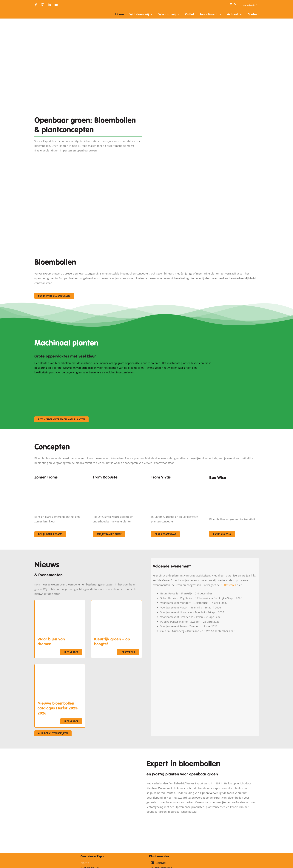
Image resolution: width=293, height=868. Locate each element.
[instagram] (43, 5)
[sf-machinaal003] (185, 380)
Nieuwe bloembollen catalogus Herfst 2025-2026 (58, 708)
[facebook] (36, 5)
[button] (235, 4)
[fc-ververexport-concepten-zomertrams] (59, 483)
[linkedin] (49, 5)
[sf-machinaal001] (62, 380)
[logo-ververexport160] (42, 11)
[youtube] (56, 5)
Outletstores (228, 585)
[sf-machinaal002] (123, 380)
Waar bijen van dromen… (51, 642)
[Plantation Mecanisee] (205, 100)
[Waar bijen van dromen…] (60, 603)
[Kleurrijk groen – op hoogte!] (117, 603)
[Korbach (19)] (176, 483)
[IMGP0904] (117, 483)
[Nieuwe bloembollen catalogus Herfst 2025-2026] (60, 667)
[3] (146, 184)
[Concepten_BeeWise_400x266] (234, 484)
